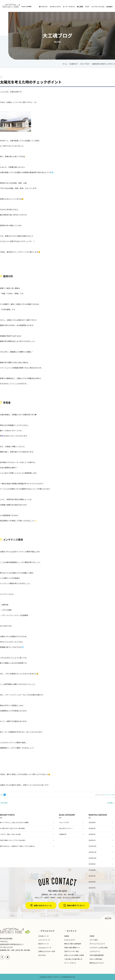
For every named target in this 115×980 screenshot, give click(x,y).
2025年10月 (92, 858)
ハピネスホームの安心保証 (99, 948)
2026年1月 (92, 840)
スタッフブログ (111, 795)
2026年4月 (92, 822)
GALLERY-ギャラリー (66, 828)
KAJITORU (42, 955)
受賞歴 (92, 936)
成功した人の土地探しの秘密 (74, 955)
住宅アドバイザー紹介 (72, 951)
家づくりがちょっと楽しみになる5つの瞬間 (14, 822)
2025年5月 (92, 888)
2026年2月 (92, 834)
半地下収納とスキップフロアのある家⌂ (13, 840)
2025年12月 (92, 846)
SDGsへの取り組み (96, 959)
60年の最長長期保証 (97, 955)
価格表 (67, 936)
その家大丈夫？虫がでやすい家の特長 (12, 828)
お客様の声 (63, 834)
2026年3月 (92, 828)
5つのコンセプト (70, 940)
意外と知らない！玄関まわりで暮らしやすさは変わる (17, 846)
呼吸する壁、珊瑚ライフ (72, 948)
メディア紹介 (94, 940)
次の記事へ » (111, 803)
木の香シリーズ (43, 936)
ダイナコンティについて (97, 944)
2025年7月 (92, 876)
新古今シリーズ (43, 944)
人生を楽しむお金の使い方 (73, 959)
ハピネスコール (95, 951)
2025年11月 (92, 852)
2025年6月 (92, 882)
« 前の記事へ (4, 803)
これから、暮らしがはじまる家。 (11, 834)
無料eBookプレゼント (97, 963)
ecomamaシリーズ (45, 948)
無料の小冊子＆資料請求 (73, 944)
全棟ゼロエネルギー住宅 (47, 951)
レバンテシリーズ (44, 940)
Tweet (2, 795)
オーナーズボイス (70, 963)
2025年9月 (92, 864)
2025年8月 (92, 870)
